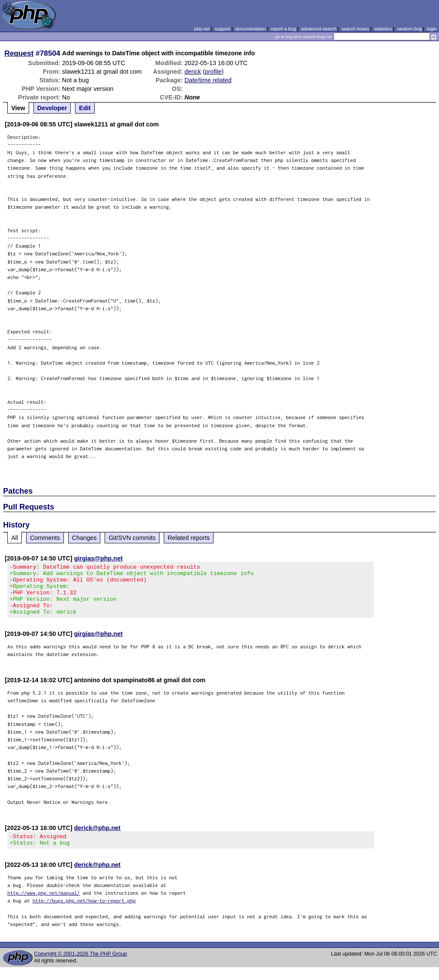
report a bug (283, 29)
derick (192, 72)
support (223, 29)
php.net (202, 29)
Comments (45, 538)
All (15, 538)
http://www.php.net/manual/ (44, 906)
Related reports (189, 538)
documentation (251, 29)
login (432, 29)
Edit (85, 108)
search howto (355, 29)
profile (213, 72)
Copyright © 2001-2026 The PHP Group (80, 967)
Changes (84, 538)
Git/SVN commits (132, 538)
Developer (52, 108)
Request (19, 53)
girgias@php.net (98, 558)
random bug (409, 29)
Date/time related (208, 80)
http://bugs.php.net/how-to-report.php (84, 913)
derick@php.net (97, 838)
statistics (383, 29)
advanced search (319, 29)
